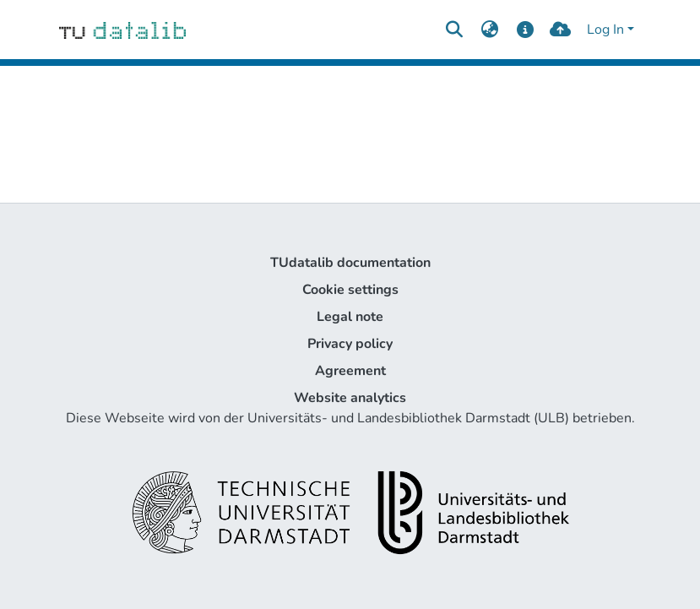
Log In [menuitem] (605, 30)
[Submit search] (455, 30)
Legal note (350, 317)
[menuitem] (490, 30)
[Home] (123, 30)
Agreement (350, 371)
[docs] (525, 30)
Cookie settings (350, 290)
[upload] (560, 30)
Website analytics (350, 398)
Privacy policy (350, 344)
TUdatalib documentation (350, 263)
